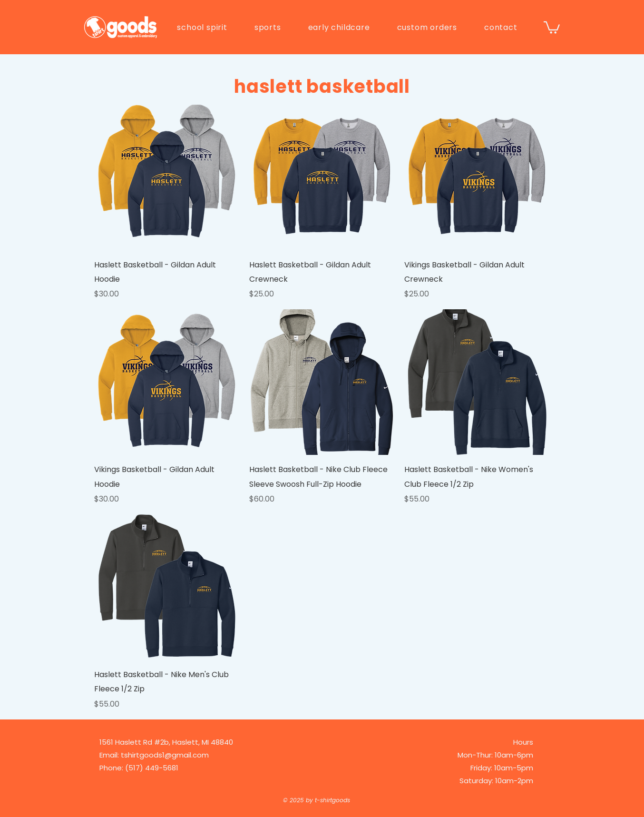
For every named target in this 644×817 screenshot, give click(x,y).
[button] (202, 28)
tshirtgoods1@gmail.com (165, 755)
